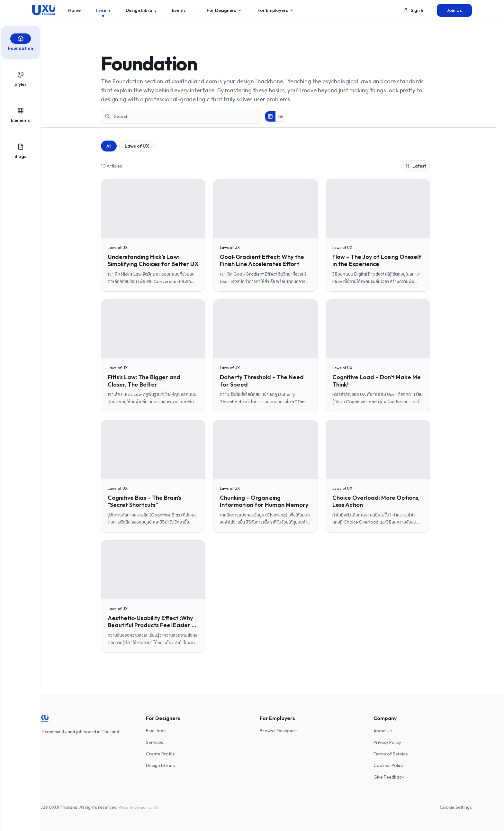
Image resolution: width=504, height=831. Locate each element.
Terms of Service (391, 754)
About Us (383, 731)
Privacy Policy (387, 742)
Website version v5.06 (139, 807)
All (109, 146)
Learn (103, 12)
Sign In (414, 10)
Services (155, 742)
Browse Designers (279, 731)
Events (179, 12)
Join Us (454, 10)
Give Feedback (389, 777)
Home (74, 12)
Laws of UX (137, 146)
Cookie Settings (456, 807)
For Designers (224, 12)
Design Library (141, 12)
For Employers (276, 12)
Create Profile (160, 754)
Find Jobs (156, 731)
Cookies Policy (388, 765)
